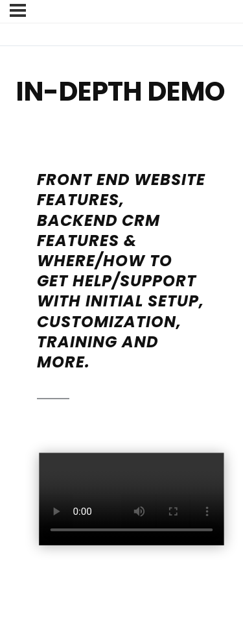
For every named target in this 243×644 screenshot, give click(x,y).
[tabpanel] (121, 353)
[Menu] (18, 10)
